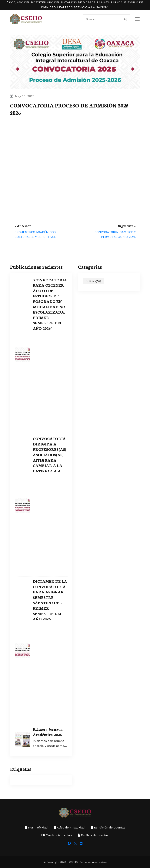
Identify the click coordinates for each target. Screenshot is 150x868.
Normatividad (36, 827)
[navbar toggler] (137, 19)
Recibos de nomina (93, 835)
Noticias (93, 281)
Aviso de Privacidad (69, 827)
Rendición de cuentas (108, 827)
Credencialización (57, 835)
